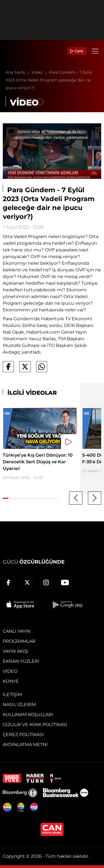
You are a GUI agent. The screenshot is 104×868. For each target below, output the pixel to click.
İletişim (12, 695)
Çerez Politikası (23, 735)
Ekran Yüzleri (21, 661)
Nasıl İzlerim (19, 705)
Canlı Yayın (17, 631)
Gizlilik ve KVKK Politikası (35, 725)
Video (40, 72)
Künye (11, 681)
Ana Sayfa (18, 72)
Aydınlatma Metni (25, 745)
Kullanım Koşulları (28, 715)
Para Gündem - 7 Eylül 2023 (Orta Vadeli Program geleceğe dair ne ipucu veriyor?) (49, 80)
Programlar (19, 641)
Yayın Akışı (16, 651)
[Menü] (95, 51)
